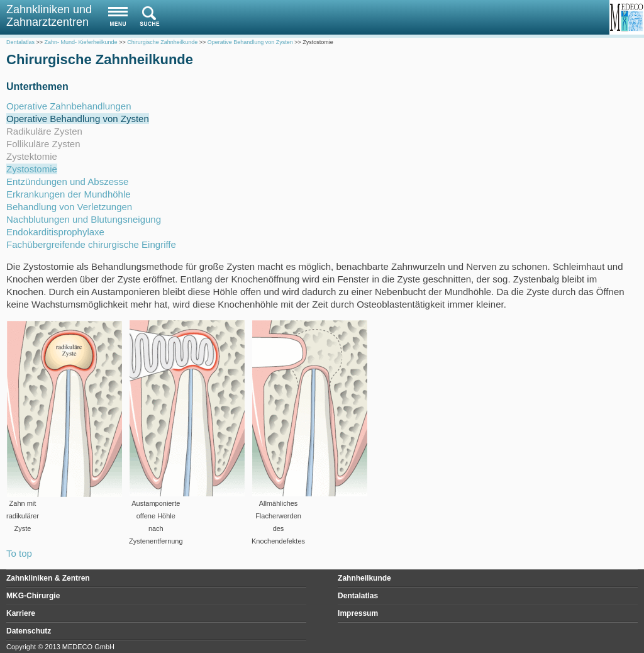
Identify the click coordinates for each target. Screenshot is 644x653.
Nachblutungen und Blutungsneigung (84, 219)
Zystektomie (32, 156)
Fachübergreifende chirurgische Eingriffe (91, 244)
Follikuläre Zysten (43, 144)
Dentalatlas (358, 596)
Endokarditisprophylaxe (55, 232)
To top (19, 553)
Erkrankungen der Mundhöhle (69, 194)
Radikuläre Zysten (44, 131)
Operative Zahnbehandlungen (69, 106)
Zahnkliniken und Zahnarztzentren (49, 16)
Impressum (358, 613)
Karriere (21, 613)
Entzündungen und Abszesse (67, 181)
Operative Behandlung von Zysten (78, 119)
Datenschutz (29, 631)
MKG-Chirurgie (33, 596)
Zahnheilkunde (364, 578)
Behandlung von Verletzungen (69, 207)
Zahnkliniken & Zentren (48, 578)
